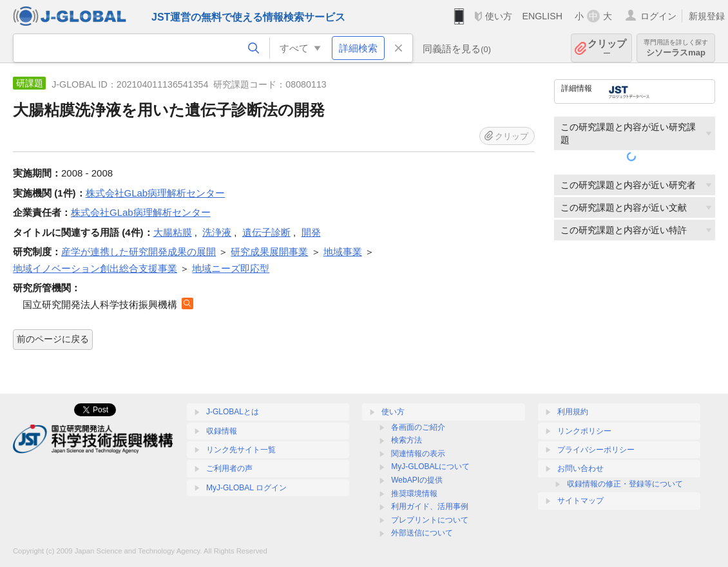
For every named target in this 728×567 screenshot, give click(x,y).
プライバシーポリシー (596, 450)
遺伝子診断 (266, 232)
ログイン (658, 16)
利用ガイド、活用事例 (430, 506)
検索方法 (407, 440)
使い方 (499, 16)
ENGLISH (542, 16)
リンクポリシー (584, 431)
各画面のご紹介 (418, 427)
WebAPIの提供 (417, 480)
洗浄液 (217, 232)
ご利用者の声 (229, 468)
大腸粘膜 (173, 232)
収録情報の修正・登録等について (625, 484)
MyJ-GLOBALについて (430, 466)
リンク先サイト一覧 (241, 450)
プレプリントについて (430, 520)
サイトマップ (580, 501)
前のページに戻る (53, 339)
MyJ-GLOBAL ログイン (246, 488)
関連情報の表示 (418, 454)
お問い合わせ (580, 468)
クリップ (607, 48)
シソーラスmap (676, 48)
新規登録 (707, 16)
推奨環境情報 (414, 494)
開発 (311, 232)
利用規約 (573, 412)
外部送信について (422, 533)
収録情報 (222, 431)
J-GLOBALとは (233, 412)
